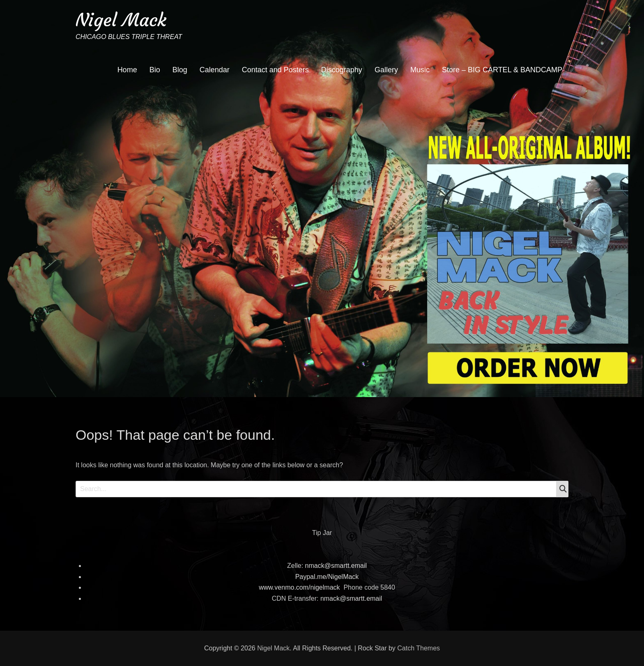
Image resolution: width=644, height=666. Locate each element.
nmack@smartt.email (336, 566)
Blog (180, 70)
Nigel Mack (121, 20)
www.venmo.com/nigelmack (299, 587)
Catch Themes (419, 648)
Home (127, 70)
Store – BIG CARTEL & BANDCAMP (502, 70)
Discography (342, 70)
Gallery (386, 70)
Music (420, 70)
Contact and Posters (275, 70)
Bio (155, 70)
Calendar (215, 70)
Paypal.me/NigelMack (327, 577)
